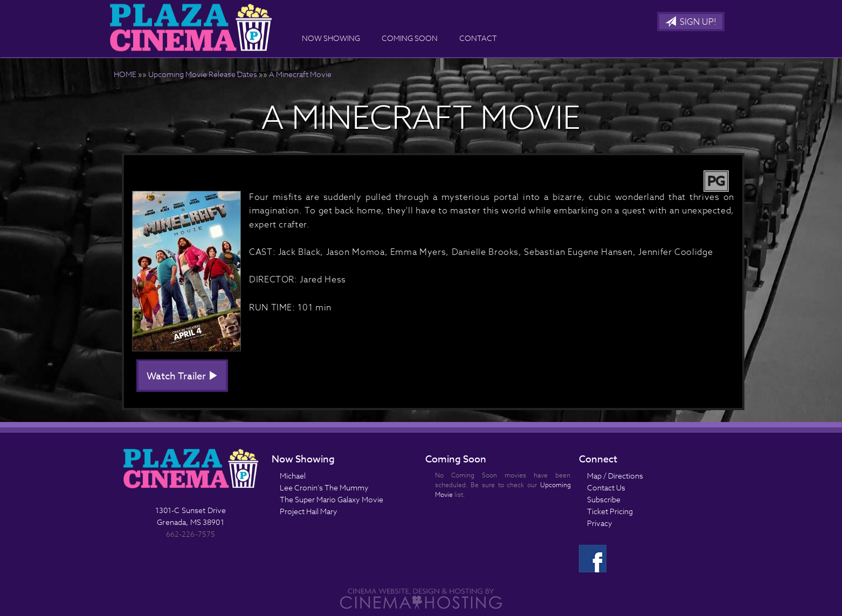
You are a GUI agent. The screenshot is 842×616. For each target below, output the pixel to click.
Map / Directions (615, 476)
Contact (478, 38)
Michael (293, 476)
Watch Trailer (182, 376)
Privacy (600, 523)
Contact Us (606, 487)
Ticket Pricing (610, 511)
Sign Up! (691, 22)
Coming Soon (410, 38)
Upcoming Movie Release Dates (203, 74)
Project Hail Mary (309, 511)
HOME (125, 74)
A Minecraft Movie (300, 74)
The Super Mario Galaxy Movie (332, 499)
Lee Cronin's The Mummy (324, 487)
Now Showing (331, 38)
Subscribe (604, 499)
